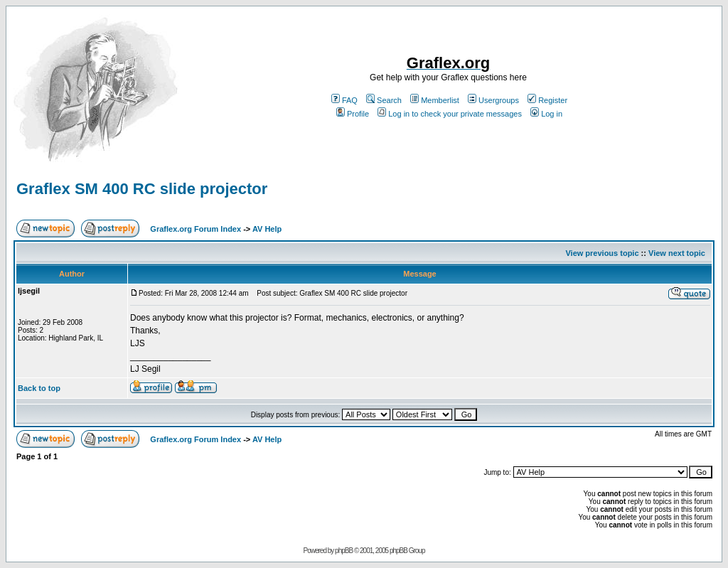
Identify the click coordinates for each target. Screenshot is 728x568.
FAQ (344, 100)
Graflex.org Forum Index (196, 229)
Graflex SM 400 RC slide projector (142, 189)
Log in (546, 114)
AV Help (267, 229)
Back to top (39, 388)
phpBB (344, 551)
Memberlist (435, 100)
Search (384, 100)
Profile (353, 114)
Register (547, 100)
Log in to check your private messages (450, 114)
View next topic (677, 253)
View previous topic (602, 253)
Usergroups (493, 100)
